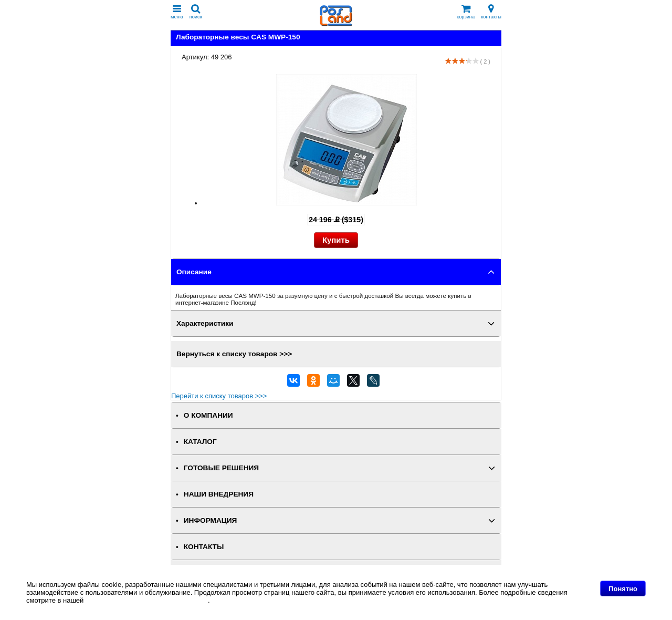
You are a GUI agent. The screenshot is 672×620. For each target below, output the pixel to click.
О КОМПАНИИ (208, 415)
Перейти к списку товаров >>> (219, 396)
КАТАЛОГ (200, 442)
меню (177, 12)
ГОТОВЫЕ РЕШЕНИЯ (221, 468)
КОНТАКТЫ (204, 547)
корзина (466, 12)
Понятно (623, 589)
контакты (491, 12)
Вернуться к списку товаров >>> (234, 354)
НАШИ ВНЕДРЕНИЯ (219, 494)
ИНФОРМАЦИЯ (211, 520)
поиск (196, 12)
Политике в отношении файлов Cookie (147, 600)
